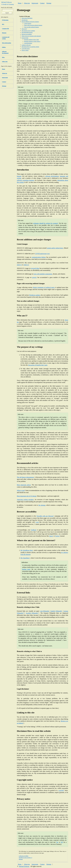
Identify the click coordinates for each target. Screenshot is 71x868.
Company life (5, 29)
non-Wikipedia (45, 611)
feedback (34, 530)
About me (27, 3)
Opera (51, 536)
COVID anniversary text (42, 254)
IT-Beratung (5, 20)
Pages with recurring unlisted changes (33, 25)
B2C (3, 24)
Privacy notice (25, 50)
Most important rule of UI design (27, 496)
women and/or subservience (55, 248)
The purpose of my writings (28, 31)
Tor (57, 842)
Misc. (3, 57)
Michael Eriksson (24, 866)
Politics (4, 47)
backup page (26, 569)
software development (52, 176)
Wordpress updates (35, 295)
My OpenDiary (25, 558)
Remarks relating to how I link (31, 40)
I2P (62, 842)
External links (25, 38)
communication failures (39, 257)
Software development (5, 52)
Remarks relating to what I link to (32, 41)
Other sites (5, 62)
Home (20, 3)
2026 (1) (19, 265)
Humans (4, 33)
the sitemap (42, 505)
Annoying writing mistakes (25, 500)
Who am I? (24, 29)
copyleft (61, 790)
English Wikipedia (56, 611)
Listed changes (28, 23)
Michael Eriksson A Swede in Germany (7, 3)
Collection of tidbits (24, 856)
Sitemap (49, 3)
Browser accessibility (27, 34)
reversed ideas (35, 268)
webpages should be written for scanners (46, 223)
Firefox (57, 536)
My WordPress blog (27, 550)
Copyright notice (26, 49)
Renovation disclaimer (27, 18)
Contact (42, 3)
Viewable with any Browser (45, 516)
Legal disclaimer (28, 43)
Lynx (37, 522)
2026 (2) (26, 265)
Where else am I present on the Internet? (31, 36)
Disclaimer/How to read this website (30, 47)
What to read (21, 490)
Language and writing (6, 38)
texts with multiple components (43, 274)
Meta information (7, 43)
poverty (34, 277)
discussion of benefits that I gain (38, 365)
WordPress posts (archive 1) (26, 858)
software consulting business (26, 180)
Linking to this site (26, 45)
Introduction (25, 20)
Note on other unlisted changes (32, 27)
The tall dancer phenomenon (25, 477)
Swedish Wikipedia (33, 613)
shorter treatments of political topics (44, 287)
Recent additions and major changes (30, 22)
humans (19, 176)
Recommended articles (27, 32)
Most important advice (24, 485)
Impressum (35, 3)
